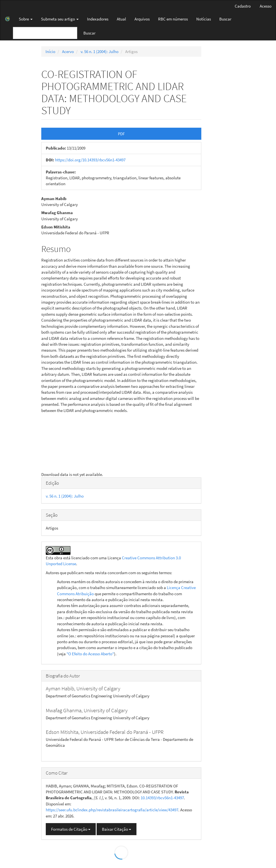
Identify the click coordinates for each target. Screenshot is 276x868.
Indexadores (98, 19)
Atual (121, 19)
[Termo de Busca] (45, 33)
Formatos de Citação (71, 829)
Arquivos (142, 19)
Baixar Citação (117, 829)
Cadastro (243, 6)
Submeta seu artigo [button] (60, 19)
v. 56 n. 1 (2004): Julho (100, 51)
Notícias (204, 19)
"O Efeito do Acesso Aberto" (90, 654)
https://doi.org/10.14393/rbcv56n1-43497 (90, 160)
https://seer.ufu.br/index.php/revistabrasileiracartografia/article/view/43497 (112, 810)
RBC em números (173, 19)
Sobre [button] (26, 19)
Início (50, 51)
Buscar (225, 19)
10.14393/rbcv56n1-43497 (162, 798)
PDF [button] (121, 134)
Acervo (68, 51)
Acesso (266, 6)
